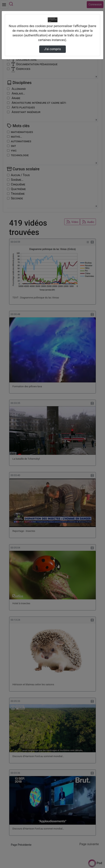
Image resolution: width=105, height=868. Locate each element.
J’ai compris (52, 49)
